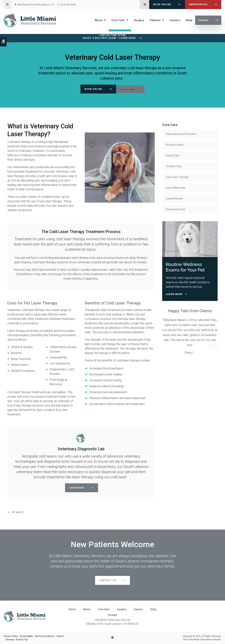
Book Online (162, 4)
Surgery (139, 20)
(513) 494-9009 (68, 5)
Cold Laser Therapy (177, 177)
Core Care (118, 20)
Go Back (18, 512)
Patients (155, 20)
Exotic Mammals (176, 188)
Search (60, 636)
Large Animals (174, 199)
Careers (175, 20)
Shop (189, 20)
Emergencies (198, 4)
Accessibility (26, 636)
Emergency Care (176, 209)
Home (72, 609)
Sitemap (10, 640)
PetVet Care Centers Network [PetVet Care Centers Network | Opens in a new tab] (207, 640)
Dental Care (173, 155)
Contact (203, 20)
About (98, 20)
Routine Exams (175, 145)
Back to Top (22, 640)
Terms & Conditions (45, 636)
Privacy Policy (11, 636)
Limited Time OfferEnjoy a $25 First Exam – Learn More (109, 37)
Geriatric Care (174, 166)
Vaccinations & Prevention (181, 134)
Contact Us (108, 580)
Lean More (77, 488)
